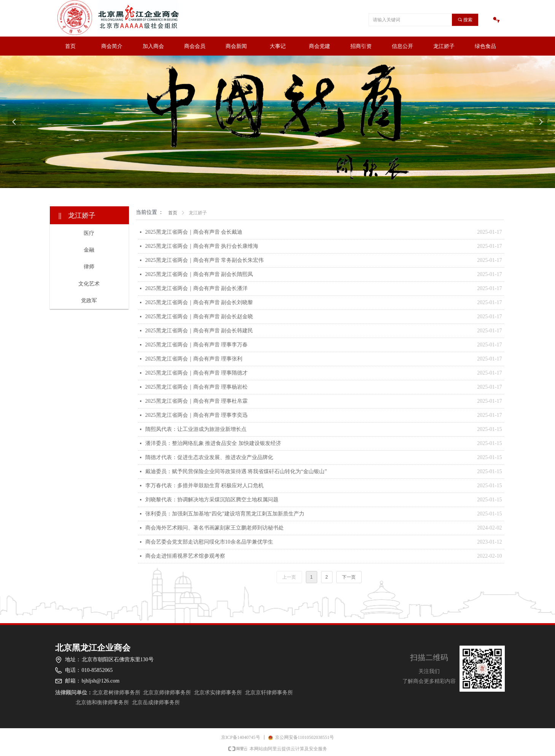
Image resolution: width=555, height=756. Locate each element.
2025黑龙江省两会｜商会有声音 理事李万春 (197, 345)
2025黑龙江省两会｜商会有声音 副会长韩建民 (199, 331)
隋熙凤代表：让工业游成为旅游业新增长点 (196, 429)
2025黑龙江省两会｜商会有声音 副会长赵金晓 (199, 317)
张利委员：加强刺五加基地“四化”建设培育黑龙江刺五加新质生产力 (225, 514)
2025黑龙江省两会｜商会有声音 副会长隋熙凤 (199, 274)
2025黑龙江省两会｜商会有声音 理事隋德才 (197, 373)
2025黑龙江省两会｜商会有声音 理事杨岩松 (197, 387)
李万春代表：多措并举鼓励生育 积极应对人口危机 (205, 486)
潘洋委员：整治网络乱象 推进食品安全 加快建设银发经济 (213, 443)
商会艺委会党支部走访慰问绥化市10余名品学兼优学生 (209, 542)
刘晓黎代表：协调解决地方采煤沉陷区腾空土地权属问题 (212, 500)
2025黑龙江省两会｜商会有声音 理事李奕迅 (197, 415)
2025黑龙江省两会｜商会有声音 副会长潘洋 (197, 288)
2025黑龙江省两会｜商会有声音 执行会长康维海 (202, 246)
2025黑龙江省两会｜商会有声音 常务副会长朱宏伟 (205, 260)
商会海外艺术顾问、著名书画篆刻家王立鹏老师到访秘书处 (215, 528)
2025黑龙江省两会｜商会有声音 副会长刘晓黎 (199, 302)
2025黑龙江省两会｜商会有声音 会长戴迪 (194, 232)
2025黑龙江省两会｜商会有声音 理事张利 (194, 359)
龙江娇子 (198, 213)
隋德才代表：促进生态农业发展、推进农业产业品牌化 (209, 457)
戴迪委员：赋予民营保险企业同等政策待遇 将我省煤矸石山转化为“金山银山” (236, 471)
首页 (173, 213)
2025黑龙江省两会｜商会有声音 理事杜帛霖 (197, 401)
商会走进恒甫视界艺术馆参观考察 (185, 556)
